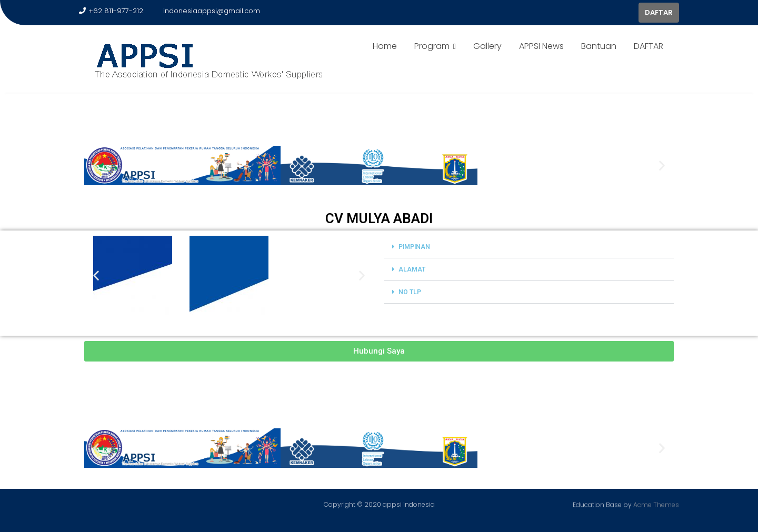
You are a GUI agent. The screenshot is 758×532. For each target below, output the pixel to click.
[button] (96, 165)
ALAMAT (412, 269)
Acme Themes (656, 504)
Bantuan (599, 46)
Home (385, 46)
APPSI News (541, 46)
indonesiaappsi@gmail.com (207, 11)
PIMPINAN (414, 247)
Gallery (487, 46)
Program (432, 46)
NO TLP (410, 292)
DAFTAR (659, 12)
